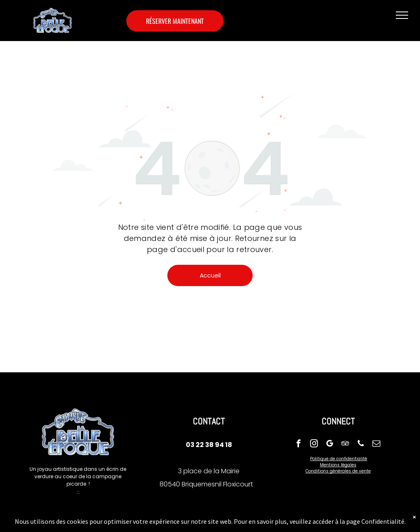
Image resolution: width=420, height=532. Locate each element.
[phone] (361, 445)
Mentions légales (338, 465)
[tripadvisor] (345, 445)
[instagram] (314, 445)
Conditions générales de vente (338, 471)
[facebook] (298, 445)
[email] (376, 445)
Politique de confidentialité (339, 459)
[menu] (402, 15)
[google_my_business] (330, 445)
